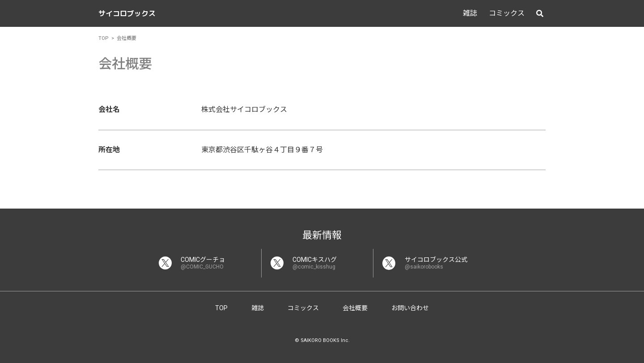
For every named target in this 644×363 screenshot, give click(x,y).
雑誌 (470, 13)
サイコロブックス (127, 13)
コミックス (507, 13)
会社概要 (355, 308)
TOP (221, 308)
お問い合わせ (410, 308)
